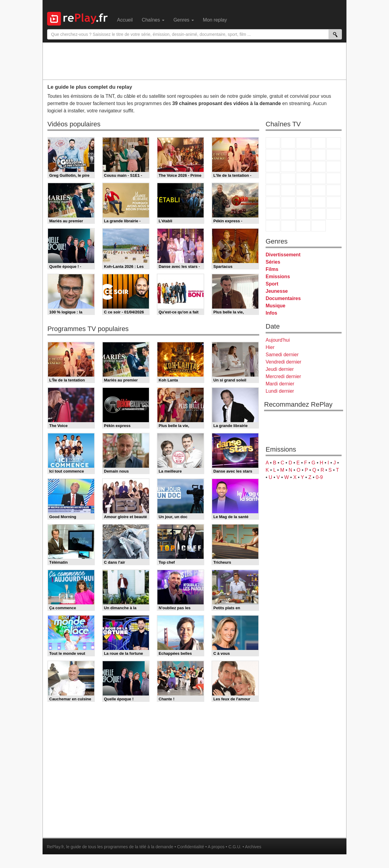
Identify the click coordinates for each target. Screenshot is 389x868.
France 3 (303, 143)
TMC (318, 155)
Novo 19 (273, 190)
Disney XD (318, 214)
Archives (253, 847)
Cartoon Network (303, 214)
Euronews (273, 202)
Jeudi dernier (280, 369)
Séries (273, 262)
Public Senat (303, 226)
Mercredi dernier (283, 376)
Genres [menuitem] (184, 20)
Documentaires (283, 298)
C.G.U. (235, 847)
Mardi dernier (280, 384)
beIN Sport (303, 202)
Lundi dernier (280, 391)
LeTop (273, 226)
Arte (288, 155)
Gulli (273, 214)
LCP (288, 226)
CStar (288, 166)
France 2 (288, 143)
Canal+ (318, 143)
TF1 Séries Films (303, 167)
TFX (334, 155)
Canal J (288, 214)
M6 (273, 155)
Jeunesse (277, 291)
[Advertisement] (194, 61)
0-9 (319, 477)
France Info (288, 190)
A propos (216, 847)
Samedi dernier (282, 355)
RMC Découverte (334, 167)
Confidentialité (191, 847)
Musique (275, 306)
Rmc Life (288, 178)
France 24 (288, 202)
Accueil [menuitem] (125, 20)
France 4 (273, 167)
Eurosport (318, 202)
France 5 (334, 143)
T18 (334, 178)
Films (272, 269)
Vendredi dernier (283, 362)
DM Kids (334, 214)
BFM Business (334, 190)
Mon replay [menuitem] (215, 20)
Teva (303, 178)
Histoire (318, 226)
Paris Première (318, 178)
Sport (272, 284)
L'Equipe (334, 202)
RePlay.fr (55, 847)
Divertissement (283, 255)
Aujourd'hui (278, 340)
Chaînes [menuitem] (153, 20)
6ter (318, 167)
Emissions (278, 277)
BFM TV (318, 190)
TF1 (273, 143)
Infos (271, 313)
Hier (270, 347)
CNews (303, 190)
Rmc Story (273, 178)
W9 (303, 155)
